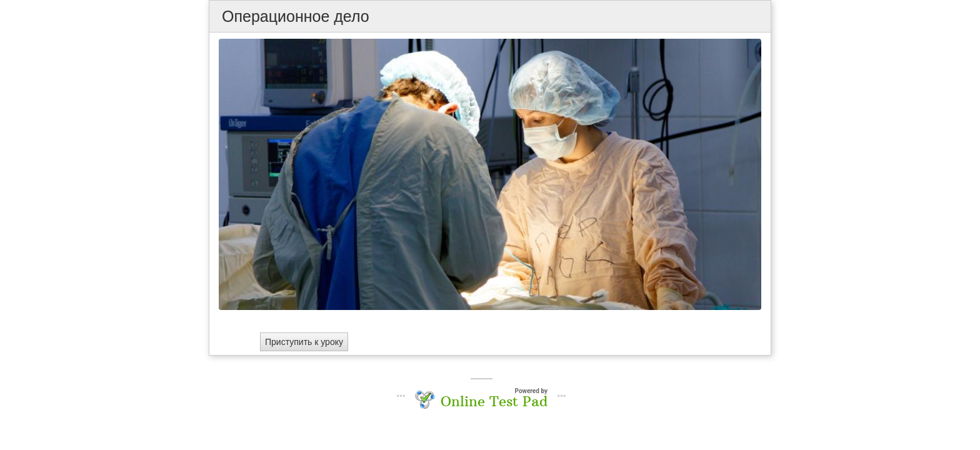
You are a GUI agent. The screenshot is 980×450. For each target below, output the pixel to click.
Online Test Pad (494, 401)
